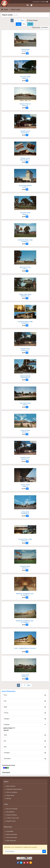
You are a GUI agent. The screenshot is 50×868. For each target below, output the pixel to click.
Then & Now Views (12, 838)
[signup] (44, 851)
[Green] (8, 768)
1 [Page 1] (12, 20)
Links (6, 804)
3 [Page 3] (18, 20)
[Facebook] (18, 863)
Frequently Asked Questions (14, 789)
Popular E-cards (11, 821)
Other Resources (11, 841)
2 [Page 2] (15, 20)
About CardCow (11, 786)
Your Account (36, 2)
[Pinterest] (27, 863)
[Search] (28, 5)
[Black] (6, 768)
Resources (8, 827)
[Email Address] (23, 851)
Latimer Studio (8, 728)
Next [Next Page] (23, 20)
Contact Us (44, 2)
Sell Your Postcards (12, 809)
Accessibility (10, 831)
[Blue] (4, 768)
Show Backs (6, 772)
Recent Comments (12, 834)
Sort (30, 24)
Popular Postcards (12, 815)
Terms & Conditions (12, 792)
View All (6, 730)
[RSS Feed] (31, 863)
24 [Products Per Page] (24, 24)
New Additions (10, 812)
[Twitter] (21, 863)
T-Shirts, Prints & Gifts (13, 818)
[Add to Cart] (27, 53)
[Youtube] (24, 863)
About (6, 782)
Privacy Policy (10, 795)
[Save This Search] (19, 24)
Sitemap (9, 798)
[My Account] (31, 5)
